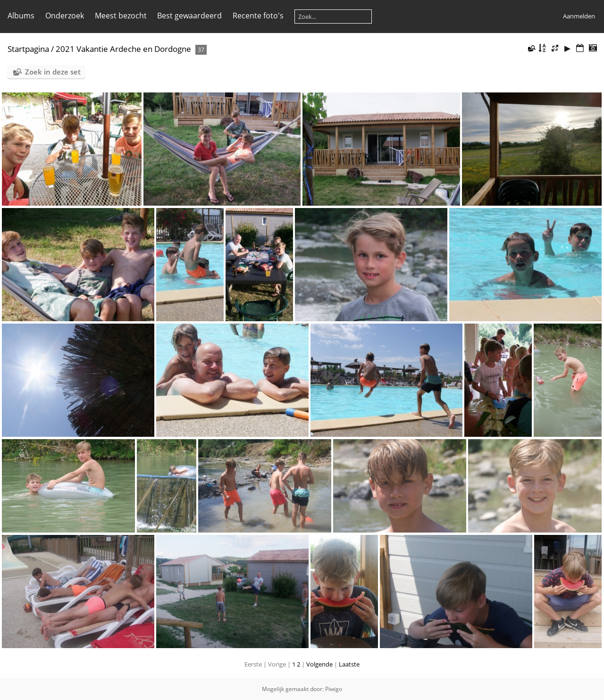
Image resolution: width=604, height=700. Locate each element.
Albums (21, 16)
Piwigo (334, 689)
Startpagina (28, 49)
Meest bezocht (121, 16)
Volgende (319, 664)
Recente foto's (258, 16)
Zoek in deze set (53, 72)
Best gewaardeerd (189, 16)
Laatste (349, 664)
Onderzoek (65, 16)
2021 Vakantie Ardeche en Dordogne (123, 49)
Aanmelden (579, 16)
